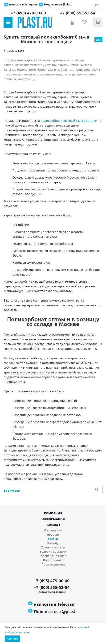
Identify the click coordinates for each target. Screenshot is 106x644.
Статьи (53, 539)
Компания (53, 513)
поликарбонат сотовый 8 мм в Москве (69, 120)
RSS (98, 39)
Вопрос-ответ (53, 560)
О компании (53, 530)
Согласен (12, 638)
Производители (53, 564)
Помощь (53, 524)
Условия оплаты (53, 547)
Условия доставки (53, 551)
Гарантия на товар (53, 556)
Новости (53, 534)
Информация (53, 519)
